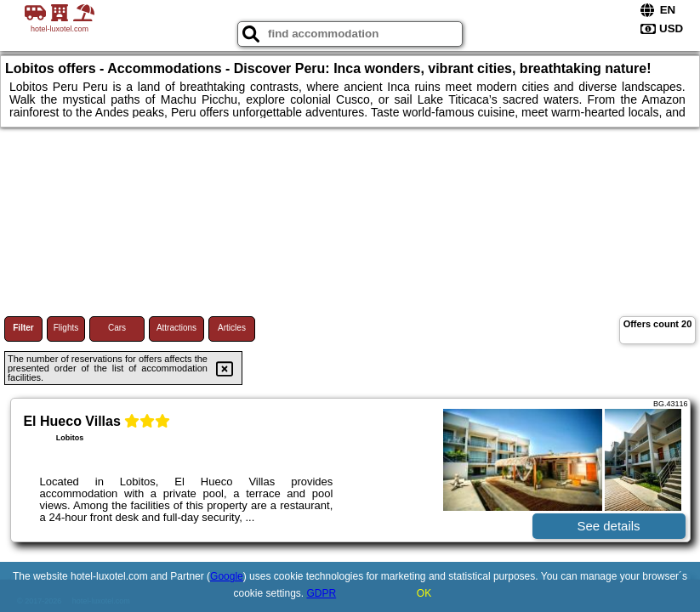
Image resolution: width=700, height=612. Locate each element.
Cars (117, 328)
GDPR (322, 593)
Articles (232, 328)
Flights (66, 328)
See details (608, 526)
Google (227, 576)
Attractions (176, 328)
